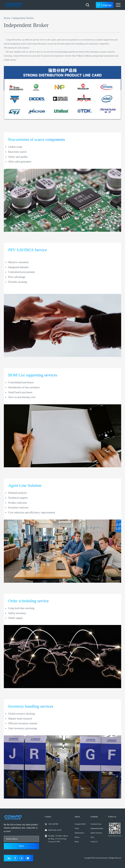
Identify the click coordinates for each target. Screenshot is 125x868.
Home (7, 18)
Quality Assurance (96, 833)
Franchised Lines (96, 824)
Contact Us (94, 842)
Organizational (79, 833)
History (77, 837)
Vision (77, 828)
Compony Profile (80, 824)
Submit (21, 846)
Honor (77, 842)
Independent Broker (97, 828)
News (92, 837)
